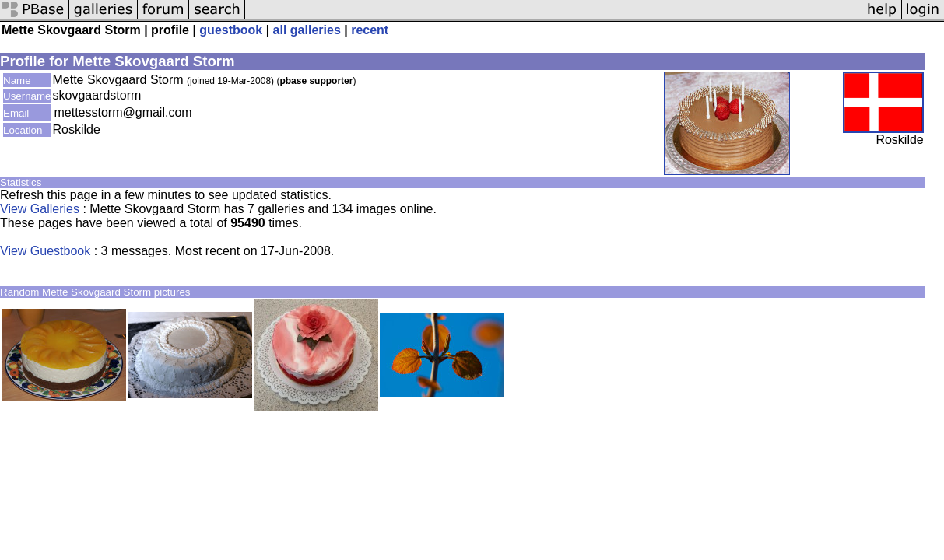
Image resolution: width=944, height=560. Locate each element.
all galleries (307, 30)
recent (370, 30)
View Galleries (40, 209)
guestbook (231, 30)
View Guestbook (45, 251)
